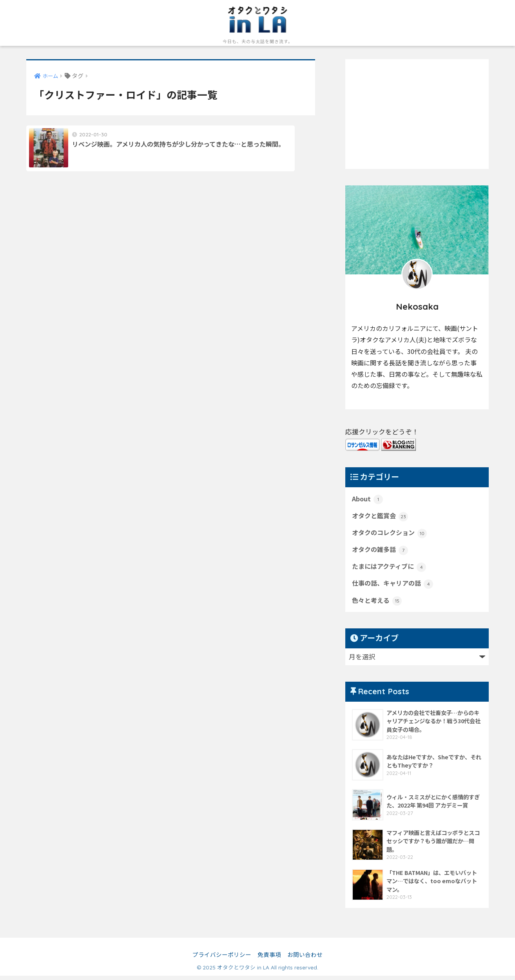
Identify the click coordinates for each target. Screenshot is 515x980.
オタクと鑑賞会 (381, 517)
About (368, 499)
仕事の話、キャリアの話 (395, 587)
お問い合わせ (305, 959)
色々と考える (378, 604)
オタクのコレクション (391, 534)
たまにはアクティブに (391, 569)
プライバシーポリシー (222, 959)
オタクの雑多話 (381, 552)
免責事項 (269, 959)
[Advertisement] (417, 114)
